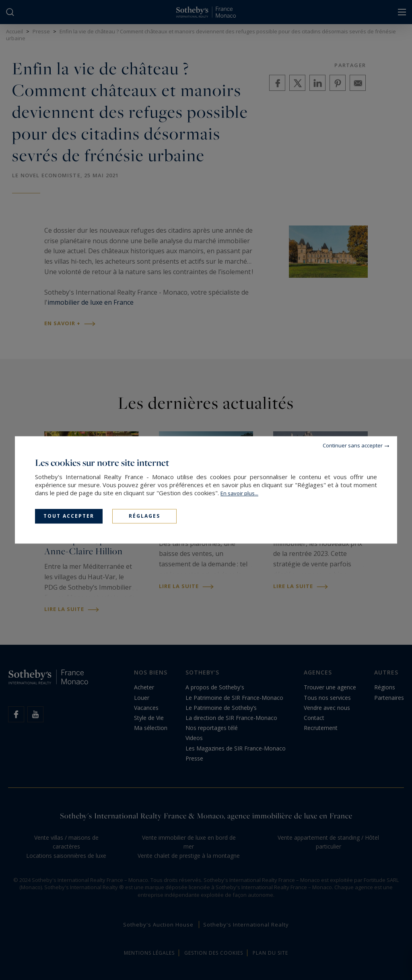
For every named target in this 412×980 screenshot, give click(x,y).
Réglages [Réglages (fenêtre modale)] (144, 516)
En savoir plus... (239, 493)
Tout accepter (69, 516)
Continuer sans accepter (353, 445)
